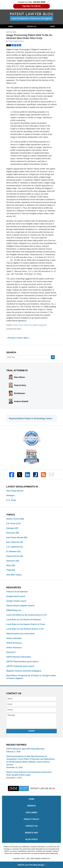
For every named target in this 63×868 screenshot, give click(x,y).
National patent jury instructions (20, 634)
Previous (11, 338)
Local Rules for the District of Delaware (24, 620)
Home (10, 26)
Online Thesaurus (14, 648)
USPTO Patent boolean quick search (22, 662)
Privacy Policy (31, 819)
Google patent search (16, 596)
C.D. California (15, 547)
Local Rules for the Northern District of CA (25, 629)
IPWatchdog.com (14, 610)
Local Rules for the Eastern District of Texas (26, 624)
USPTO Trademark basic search (20, 666)
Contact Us (32, 26)
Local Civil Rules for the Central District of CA (26, 615)
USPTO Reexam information (19, 657)
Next (27, 338)
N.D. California (15, 542)
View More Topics (14, 575)
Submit (32, 731)
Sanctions (13, 561)
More (52, 26)
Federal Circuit (29, 325)
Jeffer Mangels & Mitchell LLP (40, 858)
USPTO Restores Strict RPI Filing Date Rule (25, 749)
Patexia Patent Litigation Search (20, 606)
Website (31, 806)
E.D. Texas (13, 524)
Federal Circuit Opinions (17, 592)
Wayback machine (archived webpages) (24, 671)
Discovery (13, 533)
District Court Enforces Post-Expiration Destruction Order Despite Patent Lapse (29, 774)
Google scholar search (16, 601)
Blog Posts (31, 839)
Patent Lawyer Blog (31, 17)
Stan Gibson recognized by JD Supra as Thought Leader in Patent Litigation (31, 677)
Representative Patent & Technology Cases (30, 418)
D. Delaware (13, 551)
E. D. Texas (11, 500)
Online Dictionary (14, 643)
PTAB (11, 570)
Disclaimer (31, 813)
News (11, 565)
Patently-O (11, 652)
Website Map (31, 833)
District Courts (18, 325)
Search (53, 357)
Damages (10, 495)
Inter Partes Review (15, 491)
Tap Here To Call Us (32, 6)
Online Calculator (14, 638)
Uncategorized (42, 325)
